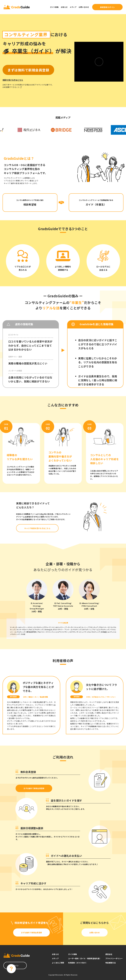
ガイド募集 (54, 7)
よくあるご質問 (58, 963)
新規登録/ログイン (107, 7)
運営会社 (109, 954)
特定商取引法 (111, 963)
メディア (73, 7)
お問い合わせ (84, 7)
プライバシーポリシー (114, 958)
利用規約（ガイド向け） (78, 963)
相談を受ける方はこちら (13, 80)
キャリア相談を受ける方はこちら (37, 528)
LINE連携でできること (12, 87)
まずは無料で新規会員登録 (34, 788)
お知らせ (64, 7)
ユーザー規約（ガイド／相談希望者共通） (85, 958)
